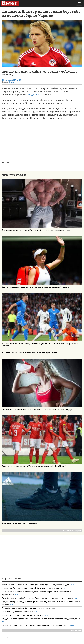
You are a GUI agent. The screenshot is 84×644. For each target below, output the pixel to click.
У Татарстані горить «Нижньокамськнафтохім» (24, 615)
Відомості (13, 82)
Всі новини (76, 630)
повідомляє (33, 95)
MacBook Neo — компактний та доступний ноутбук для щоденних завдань (36, 585)
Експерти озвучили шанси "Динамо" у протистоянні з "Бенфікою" (34, 466)
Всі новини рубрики (72, 531)
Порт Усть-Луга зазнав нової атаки (18, 612)
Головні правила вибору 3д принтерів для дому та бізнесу (29, 608)
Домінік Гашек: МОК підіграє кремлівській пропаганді (30, 353)
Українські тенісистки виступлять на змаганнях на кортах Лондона (35, 287)
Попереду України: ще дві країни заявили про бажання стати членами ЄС (36, 625)
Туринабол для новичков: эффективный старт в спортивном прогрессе (37, 230)
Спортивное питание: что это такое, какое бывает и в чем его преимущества (39, 410)
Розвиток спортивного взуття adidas (20, 523)
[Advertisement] (42, 140)
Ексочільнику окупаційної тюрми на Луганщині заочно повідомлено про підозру (38, 598)
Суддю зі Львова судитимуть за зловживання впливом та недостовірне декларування (41, 619)
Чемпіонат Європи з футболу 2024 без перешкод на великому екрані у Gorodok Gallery (40, 345)
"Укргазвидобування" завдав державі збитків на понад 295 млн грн (32, 588)
